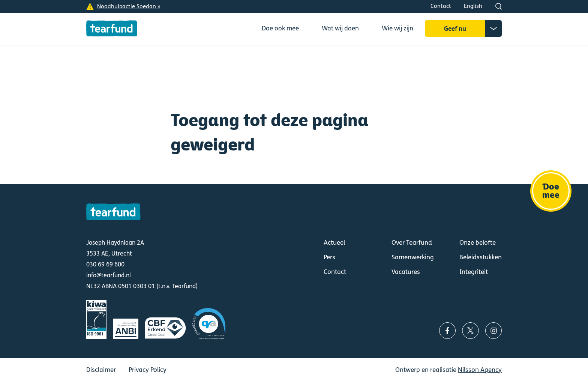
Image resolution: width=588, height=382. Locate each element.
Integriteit (474, 272)
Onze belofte (478, 243)
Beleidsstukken (481, 257)
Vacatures (406, 272)
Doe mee (551, 191)
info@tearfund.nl (109, 275)
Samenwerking (413, 257)
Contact (441, 6)
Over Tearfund (412, 243)
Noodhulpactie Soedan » (129, 6)
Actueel (334, 243)
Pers (329, 257)
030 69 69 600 (105, 264)
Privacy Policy (148, 370)
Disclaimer (101, 370)
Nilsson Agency (480, 370)
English (473, 6)
